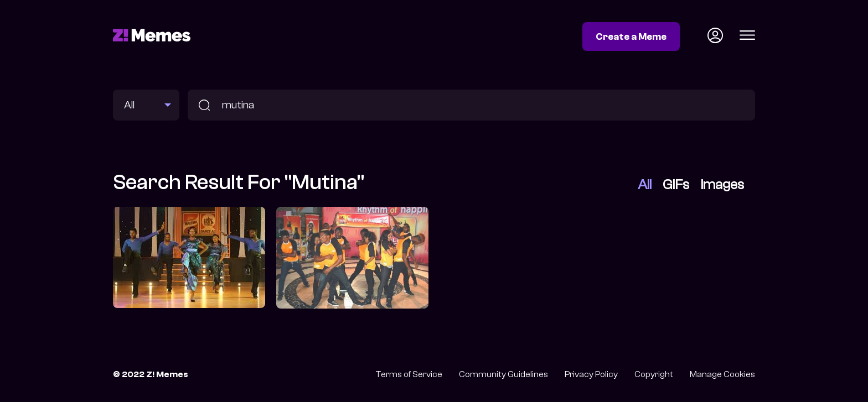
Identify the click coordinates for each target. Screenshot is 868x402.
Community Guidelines (503, 374)
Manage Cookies (722, 374)
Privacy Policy (591, 374)
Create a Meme (631, 36)
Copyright (654, 374)
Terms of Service (409, 374)
